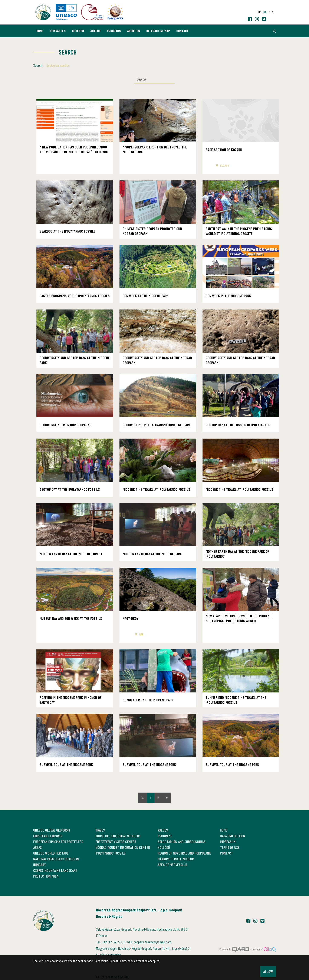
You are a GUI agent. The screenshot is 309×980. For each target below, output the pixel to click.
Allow (268, 971)
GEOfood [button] (78, 31)
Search (38, 65)
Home (40, 31)
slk (271, 12)
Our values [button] (58, 31)
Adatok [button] (95, 31)
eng (265, 12)
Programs (114, 31)
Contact (183, 31)
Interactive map (158, 31)
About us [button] (134, 31)
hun (259, 12)
